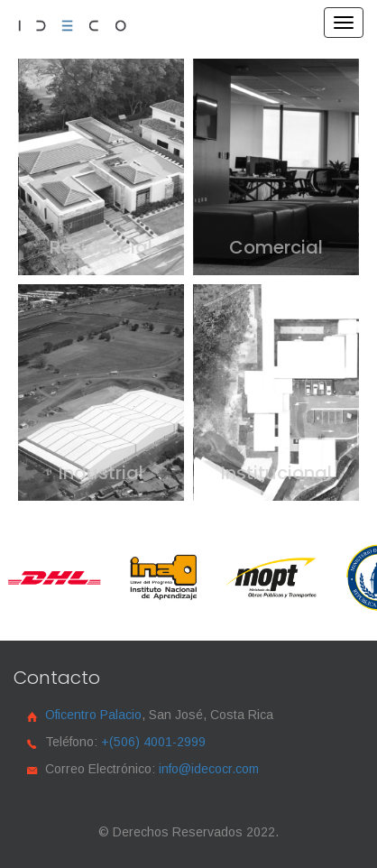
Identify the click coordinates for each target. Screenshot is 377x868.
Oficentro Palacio (93, 715)
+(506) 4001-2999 (153, 742)
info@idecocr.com (209, 769)
